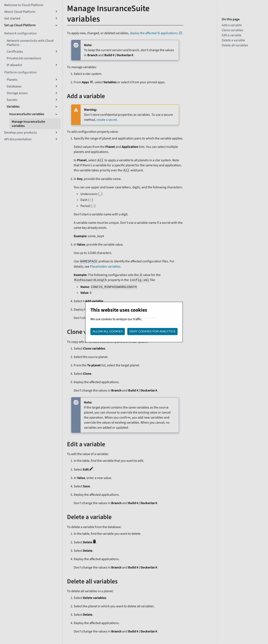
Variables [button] (13, 107)
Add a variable (232, 25)
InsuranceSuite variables (27, 114)
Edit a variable (232, 35)
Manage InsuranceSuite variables (28, 124)
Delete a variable (233, 40)
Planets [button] (12, 80)
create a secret (107, 120)
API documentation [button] (18, 139)
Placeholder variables (105, 267)
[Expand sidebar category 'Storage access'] (56, 93)
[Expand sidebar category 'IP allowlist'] (56, 65)
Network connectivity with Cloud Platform (30, 43)
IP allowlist (14, 65)
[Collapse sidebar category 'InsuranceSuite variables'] (56, 114)
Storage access (17, 93)
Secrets (12, 100)
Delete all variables (235, 45)
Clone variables (233, 30)
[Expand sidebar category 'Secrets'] (56, 100)
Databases (14, 86)
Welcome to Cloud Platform (24, 5)
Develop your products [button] (21, 133)
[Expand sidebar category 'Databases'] (56, 86)
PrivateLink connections (24, 58)
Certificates (15, 52)
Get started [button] (12, 18)
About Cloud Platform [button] (20, 12)
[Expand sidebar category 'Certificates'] (56, 52)
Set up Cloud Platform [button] (20, 25)
